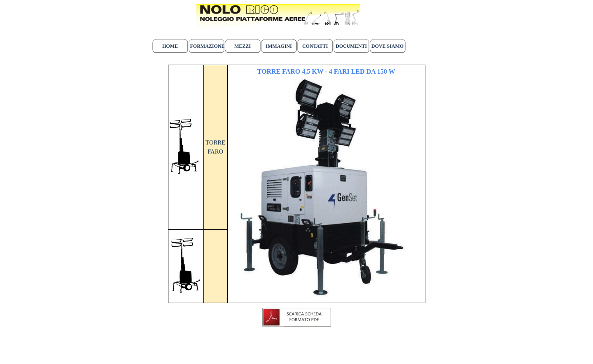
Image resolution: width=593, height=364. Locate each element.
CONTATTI (315, 46)
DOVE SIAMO (388, 46)
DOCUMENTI (351, 46)
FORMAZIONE (208, 46)
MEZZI (243, 46)
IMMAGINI (279, 46)
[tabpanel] (278, 20)
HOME (170, 46)
